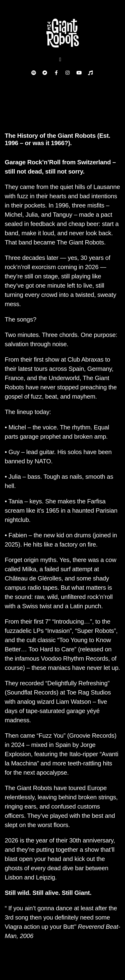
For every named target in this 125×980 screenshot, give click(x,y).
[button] (60, 59)
